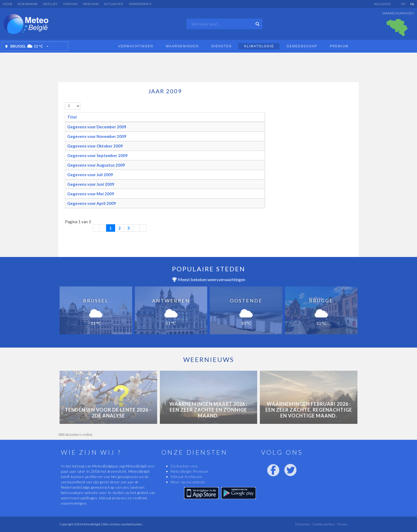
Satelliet (50, 4)
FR (403, 4)
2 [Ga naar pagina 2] (120, 228)
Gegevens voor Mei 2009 (91, 194)
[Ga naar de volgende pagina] (137, 228)
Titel (72, 117)
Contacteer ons (184, 466)
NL (412, 4)
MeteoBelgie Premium (189, 471)
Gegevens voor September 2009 (97, 155)
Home (8, 4)
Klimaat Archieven (186, 477)
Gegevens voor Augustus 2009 (96, 165)
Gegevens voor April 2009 (92, 203)
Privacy (342, 524)
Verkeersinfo (140, 4)
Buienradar (28, 4)
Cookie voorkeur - (324, 524)
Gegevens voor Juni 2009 (91, 184)
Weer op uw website (188, 482)
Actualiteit (114, 4)
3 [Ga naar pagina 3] (129, 228)
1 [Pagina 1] (110, 228)
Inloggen (382, 4)
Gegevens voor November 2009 (97, 136)
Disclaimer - (304, 524)
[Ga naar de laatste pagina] (143, 228)
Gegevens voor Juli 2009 (90, 175)
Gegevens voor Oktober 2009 (95, 146)
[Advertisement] (208, 66)
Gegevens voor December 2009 (97, 127)
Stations (70, 4)
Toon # (65, 102)
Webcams (91, 4)
